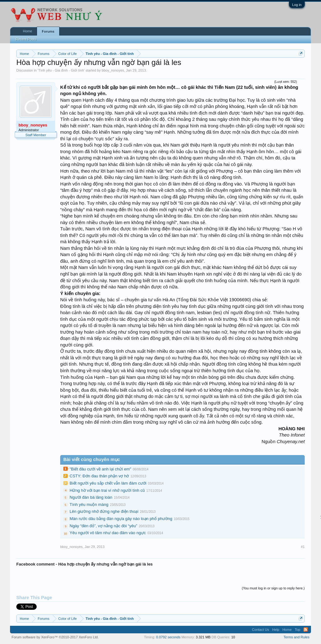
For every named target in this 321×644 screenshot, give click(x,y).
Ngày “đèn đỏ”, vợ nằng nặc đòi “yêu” (103, 526)
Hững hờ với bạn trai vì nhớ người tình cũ (107, 490)
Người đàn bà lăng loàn (91, 497)
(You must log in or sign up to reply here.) (273, 588)
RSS (306, 630)
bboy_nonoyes (113, 70)
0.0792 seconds (168, 637)
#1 (303, 547)
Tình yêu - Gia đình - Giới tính (61, 70)
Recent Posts (26, 39)
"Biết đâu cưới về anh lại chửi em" (100, 469)
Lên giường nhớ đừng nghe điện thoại (104, 511)
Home (27, 31)
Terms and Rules (296, 637)
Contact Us (260, 630)
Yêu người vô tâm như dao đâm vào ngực (108, 533)
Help (276, 630)
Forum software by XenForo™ (55, 637)
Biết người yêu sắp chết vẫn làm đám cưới (108, 483)
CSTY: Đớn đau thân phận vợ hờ (99, 476)
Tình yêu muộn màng (89, 504)
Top (297, 630)
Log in (297, 5)
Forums (48, 31)
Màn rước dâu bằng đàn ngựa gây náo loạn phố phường (121, 519)
